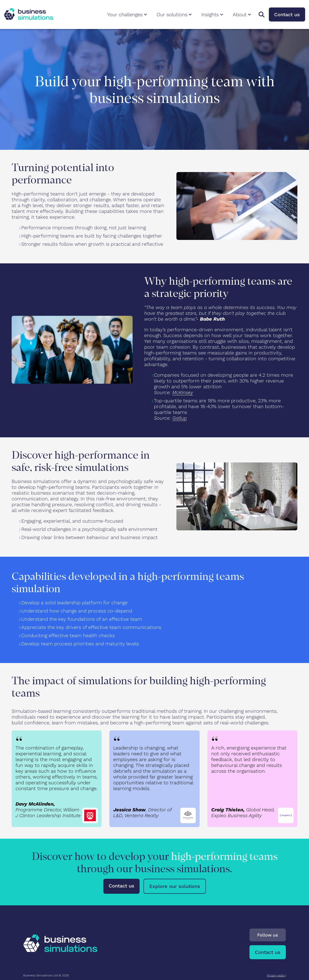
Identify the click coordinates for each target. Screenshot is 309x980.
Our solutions (175, 14)
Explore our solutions (175, 886)
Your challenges (128, 14)
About (243, 14)
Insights (213, 14)
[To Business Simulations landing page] (29, 18)
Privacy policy (276, 975)
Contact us (287, 14)
